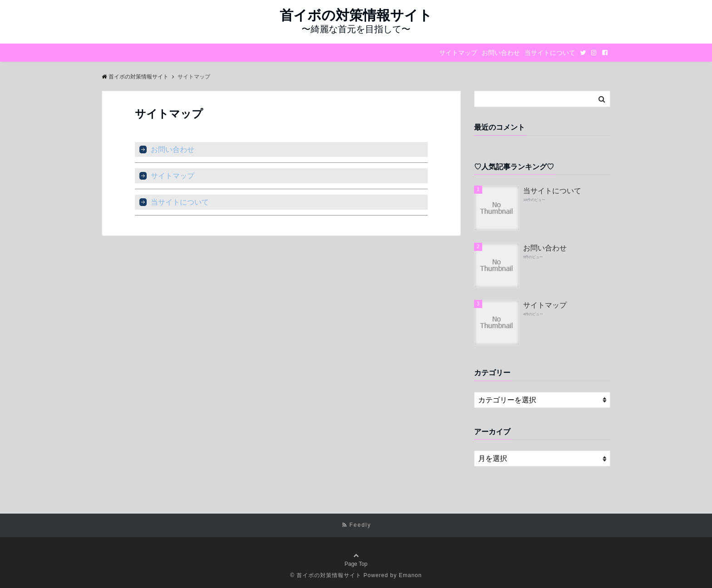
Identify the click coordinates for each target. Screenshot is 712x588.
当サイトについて (550, 53)
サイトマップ (458, 53)
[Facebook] (605, 53)
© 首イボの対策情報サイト (326, 575)
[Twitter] (583, 53)
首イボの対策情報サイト (356, 15)
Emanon (410, 575)
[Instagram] (594, 53)
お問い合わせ (501, 53)
